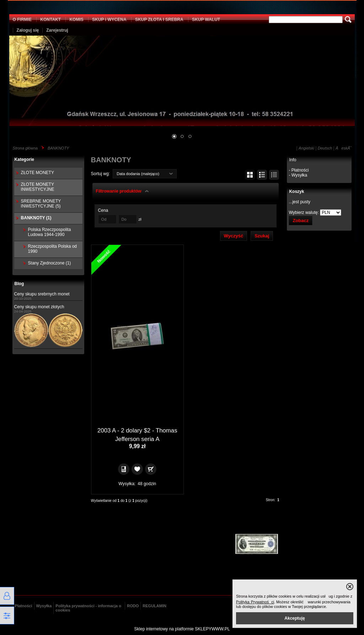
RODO (133, 606)
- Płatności (299, 170)
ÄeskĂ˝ (343, 148)
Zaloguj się (28, 30)
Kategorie (24, 159)
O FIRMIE (22, 20)
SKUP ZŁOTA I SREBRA (159, 20)
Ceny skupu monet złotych (39, 307)
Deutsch (325, 148)
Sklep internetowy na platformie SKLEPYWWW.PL (182, 629)
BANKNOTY (58, 148)
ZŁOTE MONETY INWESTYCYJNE (38, 187)
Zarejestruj (57, 30)
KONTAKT (50, 20)
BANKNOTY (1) (36, 218)
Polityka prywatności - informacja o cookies (88, 608)
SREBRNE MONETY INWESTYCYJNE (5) (41, 204)
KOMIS (76, 20)
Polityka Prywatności (255, 602)
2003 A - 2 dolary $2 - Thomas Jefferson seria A (137, 435)
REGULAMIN (154, 606)
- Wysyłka (298, 175)
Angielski (306, 148)
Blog (19, 284)
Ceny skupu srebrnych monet (42, 294)
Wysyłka (44, 606)
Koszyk (296, 191)
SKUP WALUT (206, 20)
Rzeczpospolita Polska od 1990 (52, 249)
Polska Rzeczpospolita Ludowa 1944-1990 (50, 232)
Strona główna (25, 148)
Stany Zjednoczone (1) (50, 263)
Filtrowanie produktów (119, 191)
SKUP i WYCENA (109, 20)
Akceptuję (295, 618)
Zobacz (301, 221)
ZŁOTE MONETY (38, 173)
